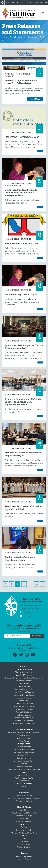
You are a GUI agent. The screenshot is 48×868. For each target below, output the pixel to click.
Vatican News (24, 844)
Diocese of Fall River (14, 3)
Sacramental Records (24, 721)
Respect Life (24, 781)
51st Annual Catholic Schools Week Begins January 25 (23, 454)
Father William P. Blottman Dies (21, 244)
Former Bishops (24, 686)
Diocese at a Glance (24, 669)
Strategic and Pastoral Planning (24, 761)
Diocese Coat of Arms (24, 672)
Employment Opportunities (24, 724)
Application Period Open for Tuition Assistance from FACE (24, 347)
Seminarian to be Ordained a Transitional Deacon (20, 559)
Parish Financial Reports (24, 692)
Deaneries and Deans (24, 709)
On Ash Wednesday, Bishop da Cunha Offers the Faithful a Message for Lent (21, 193)
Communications (24, 747)
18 (37, 584)
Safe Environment (24, 758)
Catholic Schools (24, 738)
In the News (10, 74)
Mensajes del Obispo (24, 698)
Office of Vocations (24, 767)
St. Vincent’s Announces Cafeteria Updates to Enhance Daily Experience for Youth (23, 402)
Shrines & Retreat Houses (24, 718)
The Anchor (24, 824)
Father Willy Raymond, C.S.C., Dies (23, 137)
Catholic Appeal (24, 859)
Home (5, 37)
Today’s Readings (24, 847)
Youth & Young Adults (24, 778)
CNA (24, 839)
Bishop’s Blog (24, 701)
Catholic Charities (24, 735)
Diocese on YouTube (24, 830)
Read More (35, 99)
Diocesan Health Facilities (24, 749)
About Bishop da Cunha (24, 695)
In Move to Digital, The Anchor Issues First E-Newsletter (21, 82)
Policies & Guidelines (24, 712)
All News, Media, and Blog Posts (24, 833)
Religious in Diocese (24, 801)
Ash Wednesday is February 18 (21, 295)
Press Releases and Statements (24, 37)
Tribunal (24, 764)
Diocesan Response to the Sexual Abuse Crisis (24, 678)
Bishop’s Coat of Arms (24, 704)
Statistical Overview (24, 675)
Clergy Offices (24, 744)
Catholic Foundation (34, 3)
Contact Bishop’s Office (24, 706)
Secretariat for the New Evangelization (24, 769)
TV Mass (24, 827)
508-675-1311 (31, 612)
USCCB (24, 836)
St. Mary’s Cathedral (24, 681)
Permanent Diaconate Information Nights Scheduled (23, 508)
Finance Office (24, 755)
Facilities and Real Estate (24, 752)
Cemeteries (24, 741)
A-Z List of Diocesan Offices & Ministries (24, 732)
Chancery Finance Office (24, 689)
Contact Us (29, 616)
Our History (24, 684)
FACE (24, 787)
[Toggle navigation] (43, 13)
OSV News (24, 841)
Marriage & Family (24, 775)
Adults (24, 772)
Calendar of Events (24, 821)
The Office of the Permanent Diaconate (24, 798)
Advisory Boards (24, 715)
